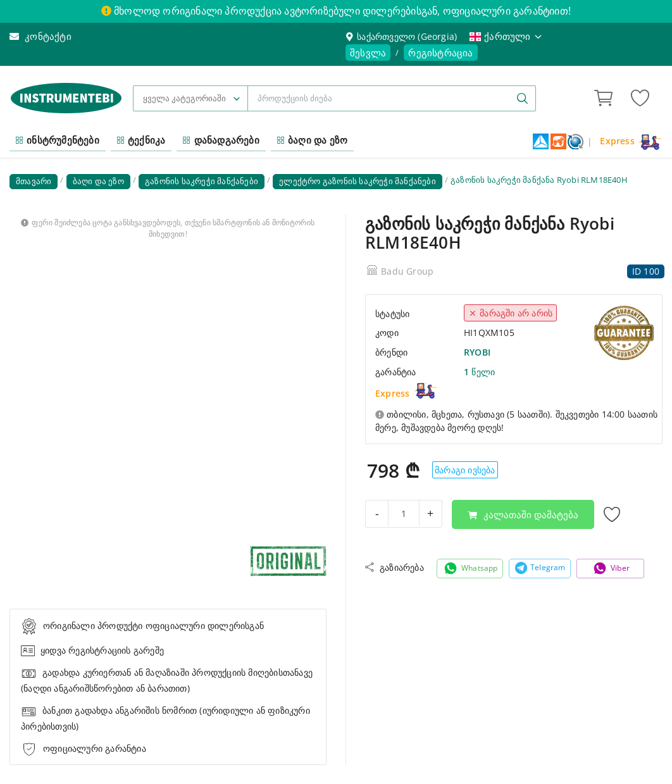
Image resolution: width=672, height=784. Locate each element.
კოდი (387, 333)
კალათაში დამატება (523, 514)
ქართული (506, 36)
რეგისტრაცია (440, 53)
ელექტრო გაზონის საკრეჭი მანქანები (358, 181)
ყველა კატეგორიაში (184, 98)
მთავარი (34, 181)
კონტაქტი (40, 36)
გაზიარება (395, 567)
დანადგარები (221, 140)
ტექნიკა (141, 140)
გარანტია (396, 372)
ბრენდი (391, 352)
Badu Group (407, 271)
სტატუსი (392, 314)
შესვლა (368, 53)
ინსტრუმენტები (58, 140)
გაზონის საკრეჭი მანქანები (202, 181)
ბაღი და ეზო (312, 140)
